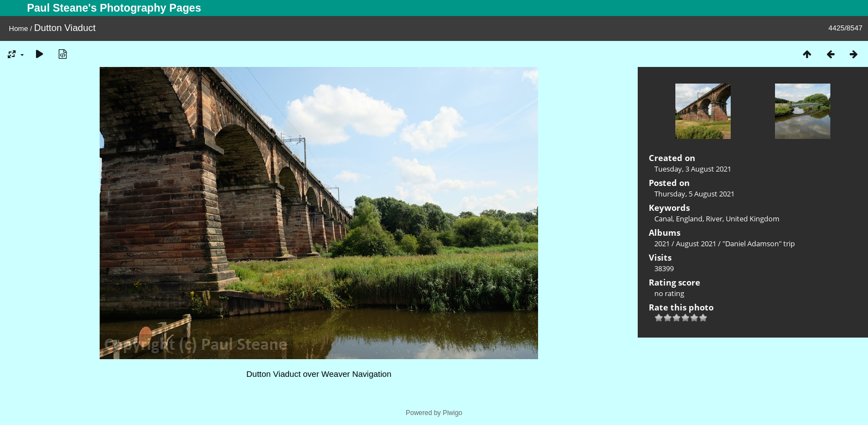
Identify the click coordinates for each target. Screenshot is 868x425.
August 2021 (696, 243)
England (689, 219)
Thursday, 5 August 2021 (694, 194)
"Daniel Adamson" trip (759, 243)
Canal (663, 219)
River (714, 219)
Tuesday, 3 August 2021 (693, 169)
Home (19, 28)
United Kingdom (753, 219)
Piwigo (453, 413)
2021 (662, 243)
